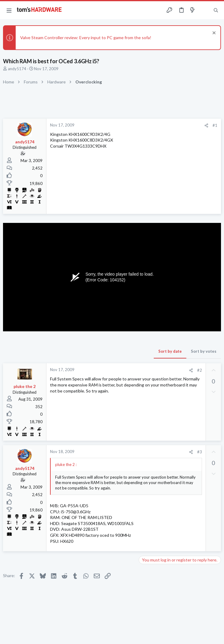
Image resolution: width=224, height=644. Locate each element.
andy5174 (17, 69)
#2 (200, 370)
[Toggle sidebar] (204, 10)
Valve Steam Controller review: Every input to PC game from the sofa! (86, 38)
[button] (9, 10)
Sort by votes (204, 351)
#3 (200, 452)
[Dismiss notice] (213, 34)
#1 (215, 125)
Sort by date (170, 351)
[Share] (206, 125)
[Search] (216, 10)
